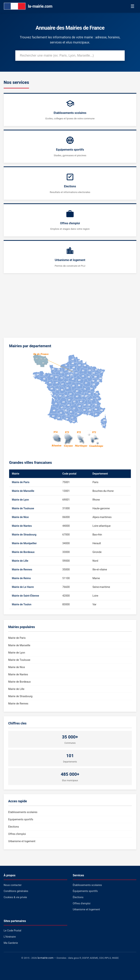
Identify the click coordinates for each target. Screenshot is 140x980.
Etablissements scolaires (23, 812)
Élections (78, 897)
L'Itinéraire (10, 937)
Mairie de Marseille (23, 491)
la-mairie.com (45, 958)
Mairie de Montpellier (24, 543)
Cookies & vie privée (15, 897)
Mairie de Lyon (20, 500)
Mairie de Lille (20, 561)
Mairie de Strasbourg (24, 535)
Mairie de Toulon (22, 604)
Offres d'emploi (17, 834)
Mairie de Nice (20, 517)
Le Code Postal (12, 931)
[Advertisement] (70, 308)
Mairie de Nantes (22, 526)
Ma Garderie (11, 943)
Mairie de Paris (21, 482)
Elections (14, 827)
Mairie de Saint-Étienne (25, 596)
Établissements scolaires (87, 885)
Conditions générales (16, 891)
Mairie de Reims (21, 578)
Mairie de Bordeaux (23, 552)
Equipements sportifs (21, 819)
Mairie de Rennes (22, 570)
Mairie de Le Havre (23, 587)
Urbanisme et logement (22, 841)
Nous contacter (13, 885)
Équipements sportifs (85, 891)
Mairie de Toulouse (23, 508)
